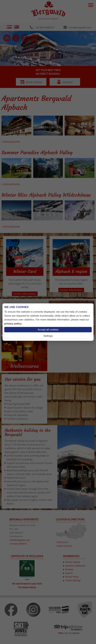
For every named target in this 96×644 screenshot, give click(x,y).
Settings (48, 336)
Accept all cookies (48, 330)
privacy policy (13, 324)
